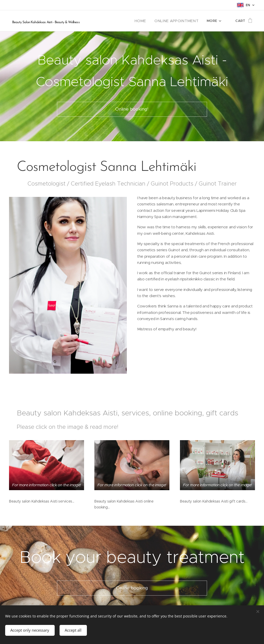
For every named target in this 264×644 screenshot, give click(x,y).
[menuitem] (147, 21)
